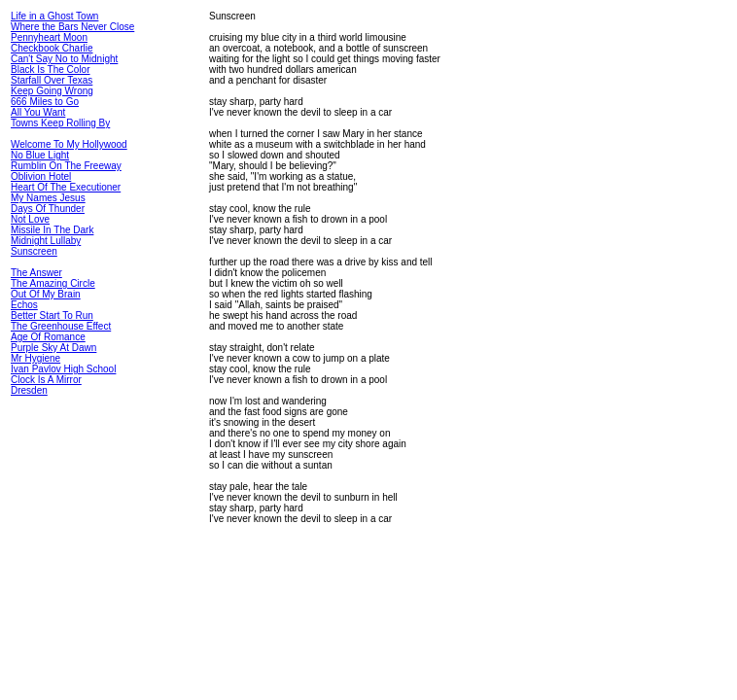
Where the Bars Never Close (72, 27)
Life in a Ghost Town (54, 16)
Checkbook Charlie (52, 48)
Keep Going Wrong (52, 91)
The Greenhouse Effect (61, 326)
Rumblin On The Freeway (66, 166)
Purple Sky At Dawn (53, 348)
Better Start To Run (52, 315)
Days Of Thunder (48, 209)
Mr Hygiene (35, 358)
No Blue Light (40, 155)
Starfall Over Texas (52, 80)
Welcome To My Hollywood (69, 144)
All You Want (38, 112)
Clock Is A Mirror (46, 380)
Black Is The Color (51, 70)
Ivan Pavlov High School (63, 369)
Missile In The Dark (52, 230)
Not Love (30, 219)
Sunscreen (34, 251)
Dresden (29, 390)
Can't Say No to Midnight (64, 59)
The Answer (36, 273)
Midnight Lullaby (46, 241)
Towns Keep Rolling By (60, 123)
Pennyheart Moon (49, 37)
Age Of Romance (48, 337)
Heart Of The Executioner (66, 187)
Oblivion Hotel (41, 176)
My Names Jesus (48, 198)
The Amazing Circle (53, 283)
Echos (24, 305)
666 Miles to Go (45, 102)
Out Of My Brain (46, 294)
